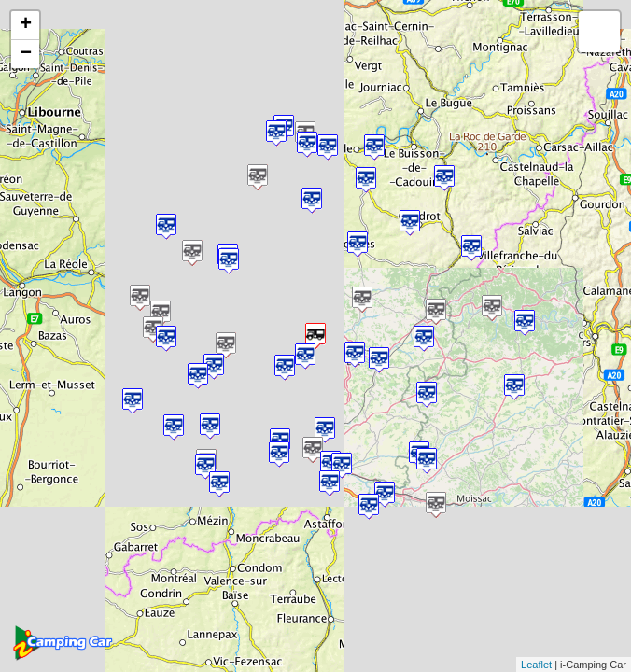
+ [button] (26, 25)
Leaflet (536, 665)
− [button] (26, 54)
